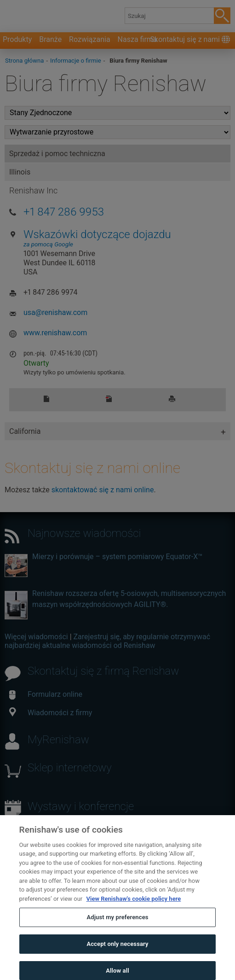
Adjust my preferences (117, 930)
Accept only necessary (117, 957)
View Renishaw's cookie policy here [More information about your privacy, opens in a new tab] (133, 912)
